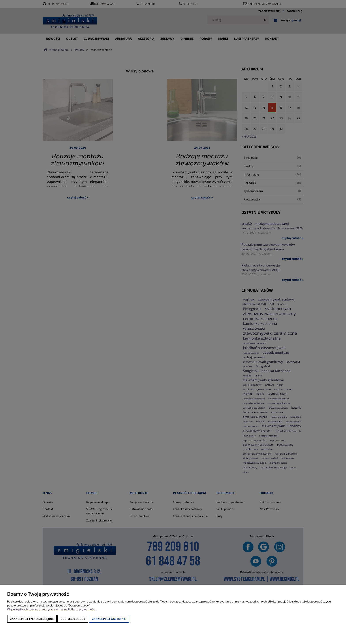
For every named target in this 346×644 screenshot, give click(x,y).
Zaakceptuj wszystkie (109, 619)
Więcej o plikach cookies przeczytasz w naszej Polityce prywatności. (52, 609)
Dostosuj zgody (73, 619)
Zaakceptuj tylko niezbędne (32, 619)
